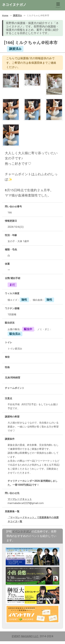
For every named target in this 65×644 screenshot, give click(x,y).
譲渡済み (18, 15)
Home (5, 15)
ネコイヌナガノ (14, 5)
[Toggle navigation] (58, 5)
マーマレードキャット (20, 499)
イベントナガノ (22, 532)
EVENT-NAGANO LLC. (25, 636)
